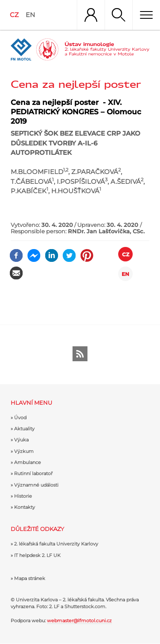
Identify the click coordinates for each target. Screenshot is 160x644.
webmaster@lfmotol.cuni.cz (79, 621)
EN (30, 15)
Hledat (118, 15)
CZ (14, 15)
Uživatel (91, 15)
